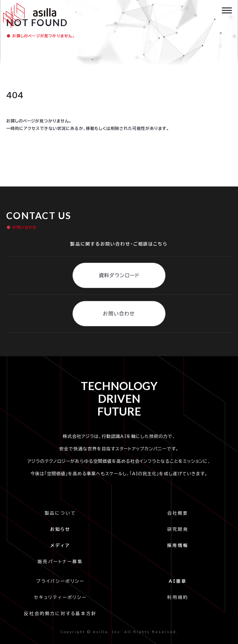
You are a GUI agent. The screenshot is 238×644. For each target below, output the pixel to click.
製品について (60, 513)
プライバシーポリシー (62, 581)
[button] (227, 10)
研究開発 (178, 529)
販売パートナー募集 (60, 562)
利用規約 (178, 597)
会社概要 (178, 513)
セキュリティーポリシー (60, 597)
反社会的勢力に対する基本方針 (60, 614)
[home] (28, 16)
